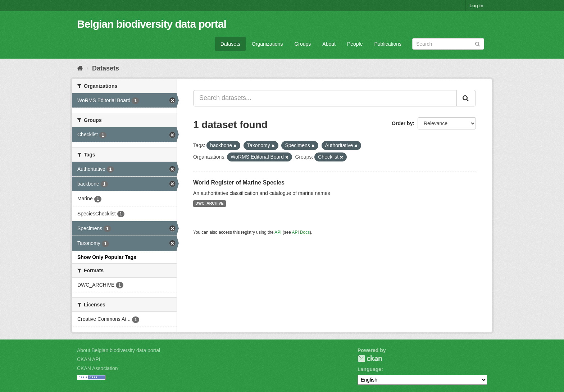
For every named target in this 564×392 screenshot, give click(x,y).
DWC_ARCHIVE (209, 204)
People (355, 44)
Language (369, 369)
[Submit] (477, 43)
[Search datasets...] (325, 98)
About (329, 44)
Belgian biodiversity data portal (152, 24)
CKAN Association (97, 368)
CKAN (370, 358)
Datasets (230, 44)
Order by (402, 123)
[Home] (80, 68)
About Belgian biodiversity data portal (119, 350)
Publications (388, 44)
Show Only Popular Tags (107, 257)
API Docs (301, 232)
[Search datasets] (448, 44)
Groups (303, 44)
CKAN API (89, 359)
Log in (476, 6)
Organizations (267, 44)
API (278, 232)
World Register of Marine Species (239, 183)
